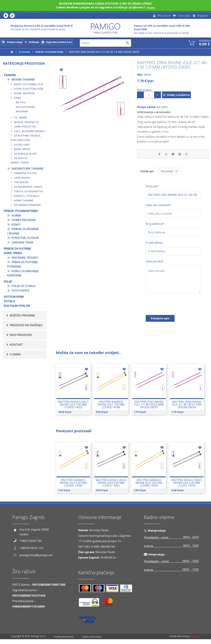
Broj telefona (155, 229)
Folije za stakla (23, 287)
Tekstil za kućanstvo (28, 193)
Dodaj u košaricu (184, 96)
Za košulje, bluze (25, 155)
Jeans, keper (22, 150)
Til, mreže (20, 119)
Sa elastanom (25, 108)
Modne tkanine (23, 81)
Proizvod (152, 191)
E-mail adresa (154, 248)
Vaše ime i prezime (158, 210)
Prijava (151, 7)
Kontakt (16, 346)
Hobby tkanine (24, 202)
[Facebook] (6, 16)
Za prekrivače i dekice (28, 188)
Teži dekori (21, 183)
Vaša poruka (155, 266)
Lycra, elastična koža (29, 90)
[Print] (181, 156)
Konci (16, 226)
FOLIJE (8, 283)
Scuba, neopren (24, 94)
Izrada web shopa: (180, 641)
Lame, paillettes (25, 128)
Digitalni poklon (17, 307)
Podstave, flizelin (25, 239)
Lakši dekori (22, 179)
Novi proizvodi (21, 336)
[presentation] (172, 310)
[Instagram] (12, 16)
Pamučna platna (25, 174)
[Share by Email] (173, 156)
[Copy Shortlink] (190, 156)
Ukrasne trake (22, 244)
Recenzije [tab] (176, 175)
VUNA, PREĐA (13, 254)
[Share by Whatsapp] (164, 156)
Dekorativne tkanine (27, 170)
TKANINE (10, 76)
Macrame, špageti (25, 259)
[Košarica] (192, 44)
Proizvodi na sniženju (26, 327)
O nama (15, 356)
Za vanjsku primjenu (27, 206)
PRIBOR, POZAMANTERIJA (21, 212)
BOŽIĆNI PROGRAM (22, 317)
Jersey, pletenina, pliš (28, 85)
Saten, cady (22, 146)
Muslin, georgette (26, 123)
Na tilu (21, 104)
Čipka (17, 99)
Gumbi (16, 217)
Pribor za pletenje (17, 250)
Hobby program (24, 221)
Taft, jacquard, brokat (30, 132)
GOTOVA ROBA (14, 298)
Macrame (22, 113)
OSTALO (9, 302)
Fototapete (21, 292)
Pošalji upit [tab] (149, 175)
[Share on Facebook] (156, 156)
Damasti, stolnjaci (27, 197)
